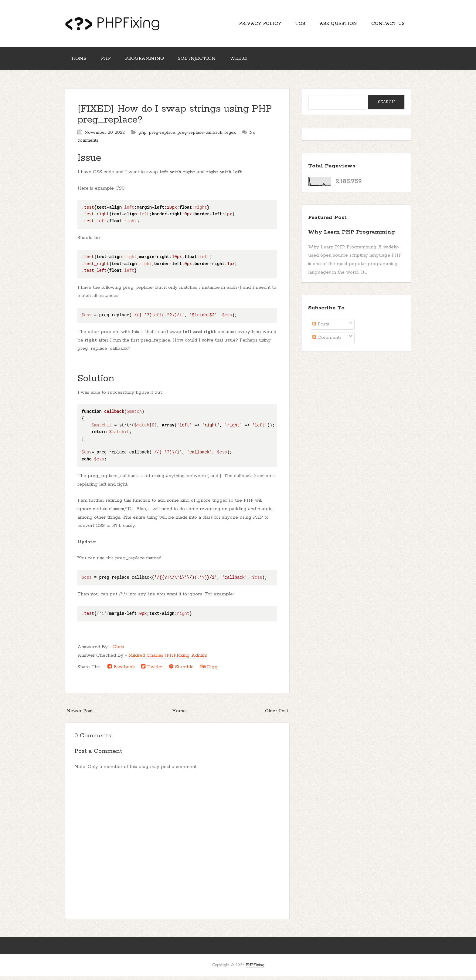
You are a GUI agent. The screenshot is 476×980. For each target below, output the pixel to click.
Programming (149, 61)
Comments (327, 341)
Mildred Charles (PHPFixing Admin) (168, 659)
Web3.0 (247, 61)
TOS (296, 24)
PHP (109, 61)
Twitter (152, 670)
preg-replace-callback (200, 136)
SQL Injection (203, 61)
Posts (321, 328)
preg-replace (162, 136)
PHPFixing (255, 969)
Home (80, 61)
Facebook (121, 670)
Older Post (277, 714)
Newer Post (80, 714)
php (143, 136)
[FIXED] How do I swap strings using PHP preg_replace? (175, 118)
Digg (209, 670)
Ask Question (335, 24)
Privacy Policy (253, 24)
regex (230, 136)
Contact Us (387, 24)
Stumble (181, 670)
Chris (118, 651)
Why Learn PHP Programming (352, 236)
